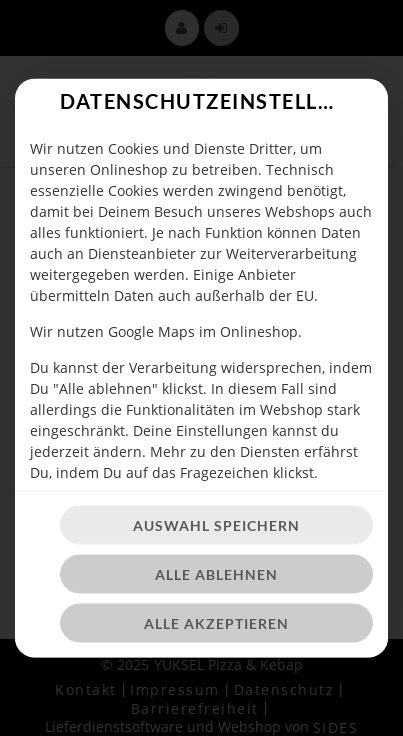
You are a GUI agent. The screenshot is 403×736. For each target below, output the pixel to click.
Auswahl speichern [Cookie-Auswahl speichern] (216, 525)
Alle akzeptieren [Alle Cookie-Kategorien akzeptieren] (216, 623)
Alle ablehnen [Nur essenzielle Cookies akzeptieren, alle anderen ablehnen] (216, 574)
